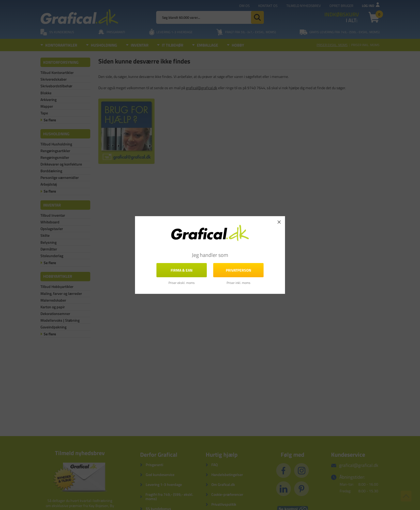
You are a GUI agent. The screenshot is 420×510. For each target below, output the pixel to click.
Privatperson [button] (239, 270)
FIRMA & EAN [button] (182, 270)
